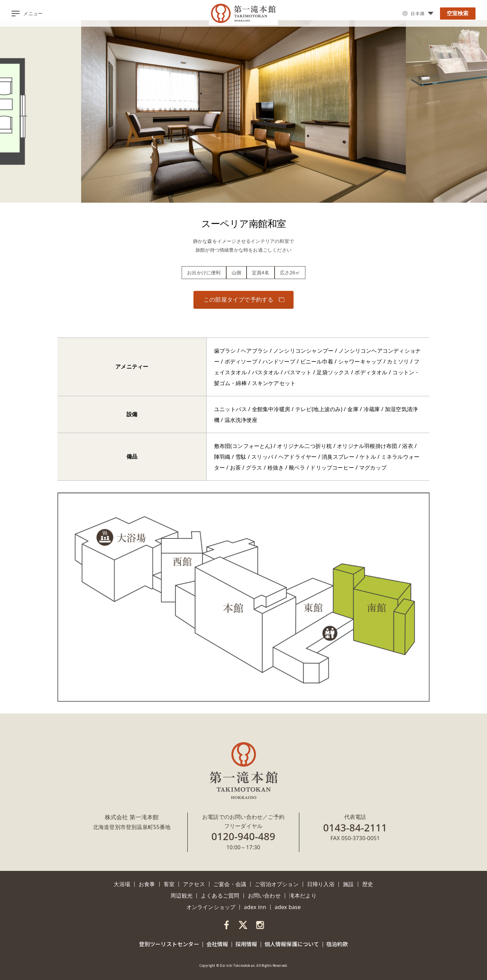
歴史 (368, 884)
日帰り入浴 (321, 884)
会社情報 (217, 944)
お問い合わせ (264, 896)
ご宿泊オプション (277, 884)
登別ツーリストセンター (169, 944)
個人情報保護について (292, 944)
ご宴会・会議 (230, 884)
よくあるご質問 (220, 896)
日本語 (417, 14)
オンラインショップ (211, 907)
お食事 (147, 884)
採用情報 (246, 944)
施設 (348, 884)
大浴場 (122, 884)
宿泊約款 (337, 944)
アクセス (194, 884)
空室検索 (458, 13)
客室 (169, 884)
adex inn (255, 907)
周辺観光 (181, 896)
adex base (288, 907)
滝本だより (303, 896)
